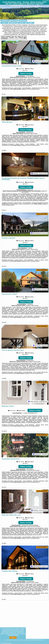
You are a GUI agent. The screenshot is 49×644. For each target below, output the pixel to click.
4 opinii (34, 366)
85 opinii (33, 476)
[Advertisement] (24, 625)
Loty (4, 23)
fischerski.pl (46, 1)
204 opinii (33, 533)
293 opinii (30, 135)
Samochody (13, 23)
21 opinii (32, 252)
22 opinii (32, 309)
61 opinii (34, 78)
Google (23, 628)
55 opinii (32, 590)
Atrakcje (22, 23)
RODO (16, 635)
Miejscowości (23, 21)
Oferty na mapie (14, 21)
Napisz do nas (41, 640)
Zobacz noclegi (26, 74)
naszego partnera (35, 90)
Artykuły (30, 23)
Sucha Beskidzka (42, 42)
